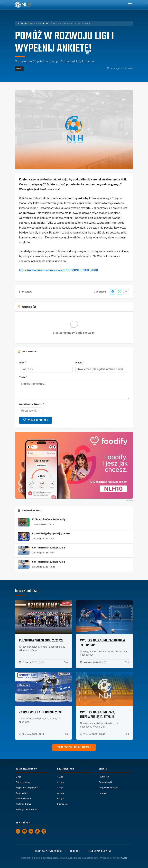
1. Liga (60, 777)
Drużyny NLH (22, 793)
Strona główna (26, 23)
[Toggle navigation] (130, 5)
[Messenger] (31, 831)
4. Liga (61, 793)
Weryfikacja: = (32, 404)
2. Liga (60, 782)
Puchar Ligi (63, 804)
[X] (44, 831)
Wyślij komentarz (35, 420)
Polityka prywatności (48, 851)
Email (79, 363)
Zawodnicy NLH (23, 799)
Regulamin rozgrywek (27, 788)
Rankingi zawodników (26, 809)
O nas (18, 777)
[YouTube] (24, 831)
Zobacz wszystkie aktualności (74, 747)
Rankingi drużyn (24, 804)
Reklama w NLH (107, 782)
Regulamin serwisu (108, 788)
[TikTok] (37, 831)
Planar (124, 858)
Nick (22, 363)
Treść (23, 377)
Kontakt (103, 793)
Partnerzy (104, 777)
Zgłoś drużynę (23, 782)
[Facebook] (18, 831)
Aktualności (44, 23)
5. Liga (60, 799)
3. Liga (60, 788)
